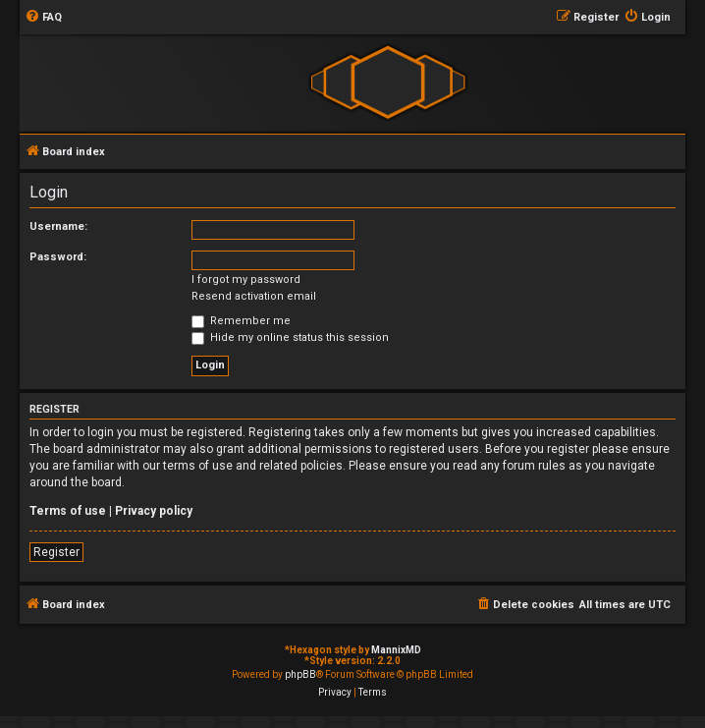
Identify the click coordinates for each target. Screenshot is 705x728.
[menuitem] (43, 18)
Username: (58, 226)
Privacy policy (154, 511)
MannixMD (396, 650)
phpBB (300, 674)
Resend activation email (254, 296)
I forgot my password (246, 280)
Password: (58, 257)
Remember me (241, 321)
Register (56, 552)
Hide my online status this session (290, 337)
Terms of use (68, 511)
